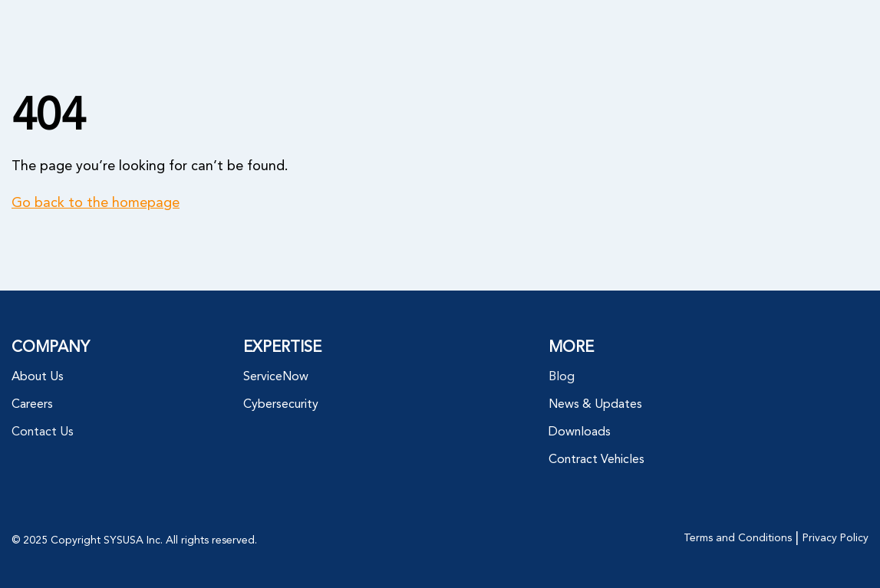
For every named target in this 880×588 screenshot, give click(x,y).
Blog (562, 377)
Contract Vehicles (597, 460)
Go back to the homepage (96, 203)
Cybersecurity (281, 405)
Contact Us (43, 432)
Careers (32, 405)
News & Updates (595, 405)
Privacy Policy (836, 538)
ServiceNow (276, 377)
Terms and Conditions (738, 538)
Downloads (580, 432)
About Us (38, 377)
